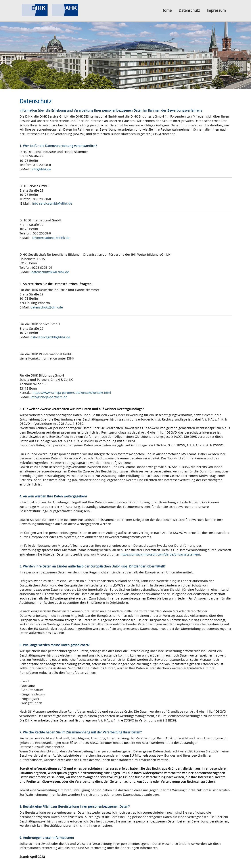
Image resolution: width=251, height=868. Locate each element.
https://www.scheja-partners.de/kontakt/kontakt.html (72, 393)
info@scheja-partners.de (49, 397)
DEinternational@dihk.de (51, 238)
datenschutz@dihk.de (47, 307)
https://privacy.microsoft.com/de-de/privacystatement (160, 554)
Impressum (216, 10)
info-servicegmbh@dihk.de (52, 203)
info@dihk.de (41, 169)
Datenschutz (189, 10)
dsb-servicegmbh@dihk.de (50, 337)
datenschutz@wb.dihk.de (50, 272)
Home (167, 10)
